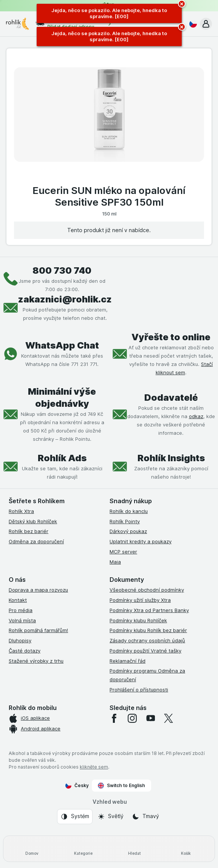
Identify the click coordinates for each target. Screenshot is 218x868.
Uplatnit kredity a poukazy (141, 541)
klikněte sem (94, 767)
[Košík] (186, 849)
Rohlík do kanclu (129, 511)
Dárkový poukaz (128, 531)
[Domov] (32, 849)
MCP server (123, 552)
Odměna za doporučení (36, 541)
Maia (115, 562)
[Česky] (192, 24)
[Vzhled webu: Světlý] (111, 817)
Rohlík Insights (171, 458)
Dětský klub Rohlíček (33, 521)
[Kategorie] (83, 849)
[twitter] (169, 718)
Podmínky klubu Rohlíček (138, 620)
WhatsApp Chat (62, 345)
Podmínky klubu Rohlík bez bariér (148, 630)
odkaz (196, 416)
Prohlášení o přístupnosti (139, 690)
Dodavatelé (171, 398)
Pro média (21, 610)
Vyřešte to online (171, 337)
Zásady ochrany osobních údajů (147, 640)
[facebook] (114, 718)
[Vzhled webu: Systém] (75, 817)
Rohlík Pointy (125, 521)
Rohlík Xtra (21, 511)
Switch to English (121, 786)
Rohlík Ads (62, 458)
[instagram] (132, 718)
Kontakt (18, 600)
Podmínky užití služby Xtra (140, 600)
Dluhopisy (20, 640)
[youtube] (150, 718)
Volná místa (22, 620)
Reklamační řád (128, 661)
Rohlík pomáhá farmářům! (38, 630)
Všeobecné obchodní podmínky (147, 590)
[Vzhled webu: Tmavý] (145, 817)
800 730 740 (62, 270)
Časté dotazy (25, 651)
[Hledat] (135, 849)
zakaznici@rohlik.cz (65, 299)
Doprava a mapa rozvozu (38, 590)
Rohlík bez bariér (29, 531)
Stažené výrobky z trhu (36, 661)
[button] (206, 24)
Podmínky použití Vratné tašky (145, 651)
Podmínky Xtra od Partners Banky (149, 610)
